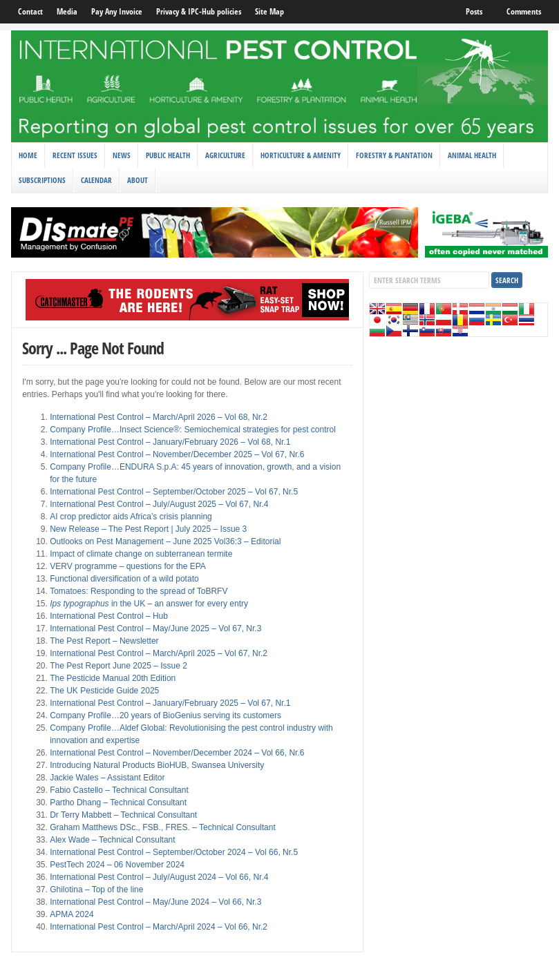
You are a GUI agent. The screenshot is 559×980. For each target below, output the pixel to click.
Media (67, 11)
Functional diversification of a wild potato (124, 579)
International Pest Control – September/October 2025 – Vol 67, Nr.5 (174, 492)
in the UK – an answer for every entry (149, 604)
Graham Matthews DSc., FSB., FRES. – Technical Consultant (163, 827)
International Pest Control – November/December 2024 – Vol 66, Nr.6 (177, 753)
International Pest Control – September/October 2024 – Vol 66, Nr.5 (174, 852)
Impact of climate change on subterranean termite (141, 554)
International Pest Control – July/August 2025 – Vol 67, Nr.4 (159, 504)
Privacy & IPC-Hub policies (199, 11)
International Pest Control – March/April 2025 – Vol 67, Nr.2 (159, 653)
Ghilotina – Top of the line (96, 890)
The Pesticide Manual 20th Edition (113, 678)
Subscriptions (42, 180)
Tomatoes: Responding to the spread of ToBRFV (139, 591)
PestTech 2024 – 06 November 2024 (117, 865)
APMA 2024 (72, 914)
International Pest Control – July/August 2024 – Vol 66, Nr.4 (159, 877)
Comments (524, 11)
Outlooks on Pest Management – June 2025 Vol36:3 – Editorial (165, 541)
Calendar (96, 180)
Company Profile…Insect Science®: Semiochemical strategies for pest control (193, 430)
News (122, 155)
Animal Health (472, 155)
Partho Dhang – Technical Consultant (118, 803)
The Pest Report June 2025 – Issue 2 (119, 666)
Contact (30, 11)
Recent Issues (75, 155)
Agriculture (225, 155)
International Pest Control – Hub (109, 616)
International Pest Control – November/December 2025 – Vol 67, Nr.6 (177, 454)
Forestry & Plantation (394, 155)
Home (28, 155)
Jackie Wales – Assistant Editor (107, 778)
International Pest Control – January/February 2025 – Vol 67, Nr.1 (170, 703)
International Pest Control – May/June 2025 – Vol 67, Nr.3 (155, 628)
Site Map (269, 11)
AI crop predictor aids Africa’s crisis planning (131, 517)
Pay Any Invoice (117, 11)
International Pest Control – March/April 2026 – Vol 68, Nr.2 (159, 417)
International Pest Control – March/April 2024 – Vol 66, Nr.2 (159, 927)
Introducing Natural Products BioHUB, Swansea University (157, 765)
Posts (474, 11)
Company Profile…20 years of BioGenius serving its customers (165, 715)
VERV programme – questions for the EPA (128, 566)
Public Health (168, 155)
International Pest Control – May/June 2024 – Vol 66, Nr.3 (155, 902)
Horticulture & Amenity (301, 155)
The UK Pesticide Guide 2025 (104, 691)
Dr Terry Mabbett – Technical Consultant (123, 815)
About (138, 180)
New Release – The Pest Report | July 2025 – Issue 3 (148, 529)
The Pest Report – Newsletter (104, 641)
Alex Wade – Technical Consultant (112, 840)
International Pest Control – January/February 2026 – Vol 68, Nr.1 (170, 442)
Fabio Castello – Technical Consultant (119, 790)
